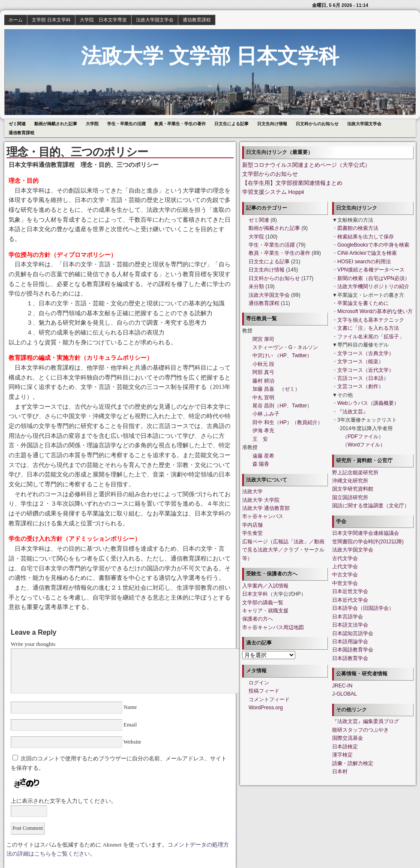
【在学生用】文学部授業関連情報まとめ (292, 183)
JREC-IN (342, 686)
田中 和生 (263, 422)
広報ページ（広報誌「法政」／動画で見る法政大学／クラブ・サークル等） (283, 550)
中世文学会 (345, 583)
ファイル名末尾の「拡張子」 (371, 337)
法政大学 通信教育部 (266, 508)
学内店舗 (252, 525)
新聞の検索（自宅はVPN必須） (373, 278)
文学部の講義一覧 (263, 603)
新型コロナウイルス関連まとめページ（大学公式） (306, 165)
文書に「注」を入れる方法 (368, 328)
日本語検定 (345, 747)
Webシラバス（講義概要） (368, 403)
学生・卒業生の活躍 (126, 124)
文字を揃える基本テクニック (371, 320)
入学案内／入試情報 (265, 586)
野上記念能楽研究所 (355, 473)
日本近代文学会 (350, 600)
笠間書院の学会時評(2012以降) (368, 542)
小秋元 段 (263, 364)
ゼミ (290, 389)
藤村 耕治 (263, 381)
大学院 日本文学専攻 (103, 20)
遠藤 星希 (263, 456)
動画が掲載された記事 (56, 124)
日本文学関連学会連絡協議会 (366, 533)
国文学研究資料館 (353, 489)
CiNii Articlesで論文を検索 (367, 253)
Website (132, 742)
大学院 (92, 124)
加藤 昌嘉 (263, 389)
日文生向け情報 (272, 124)
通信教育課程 (197, 20)
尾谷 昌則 (263, 406)
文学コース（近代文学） (366, 370)
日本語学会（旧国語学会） (363, 608)
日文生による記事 (231, 124)
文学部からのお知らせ (270, 174)
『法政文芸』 (353, 412)
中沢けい (263, 356)
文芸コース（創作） (360, 386)
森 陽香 (261, 464)
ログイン (259, 683)
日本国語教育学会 (353, 650)
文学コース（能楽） (360, 362)
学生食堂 (252, 533)
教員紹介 (307, 422)
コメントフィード (269, 699)
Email (130, 725)
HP (283, 356)
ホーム (16, 20)
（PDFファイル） (363, 437)
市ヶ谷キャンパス (263, 516)
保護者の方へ (258, 619)
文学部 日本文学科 (51, 20)
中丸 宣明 (263, 398)
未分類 (256, 286)
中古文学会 (345, 575)
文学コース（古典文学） (366, 353)
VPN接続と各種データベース (371, 270)
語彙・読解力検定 (353, 763)
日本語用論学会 (350, 642)
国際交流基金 (348, 738)
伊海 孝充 (263, 431)
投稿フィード (264, 691)
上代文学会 (345, 567)
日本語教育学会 (350, 658)
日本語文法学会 (350, 625)
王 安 (260, 439)
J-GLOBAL (345, 694)
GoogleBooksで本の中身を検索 (373, 245)
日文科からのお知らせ (317, 124)
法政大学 (252, 491)
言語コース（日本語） (363, 378)
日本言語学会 (348, 617)
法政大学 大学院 (261, 500)
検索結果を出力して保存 (366, 237)
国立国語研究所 (350, 497)
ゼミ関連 (17, 124)
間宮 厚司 (263, 339)
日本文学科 (255, 594)
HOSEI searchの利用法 (364, 262)
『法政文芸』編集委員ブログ (366, 721)
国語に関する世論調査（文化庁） (371, 506)
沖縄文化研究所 (350, 481)
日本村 (340, 772)
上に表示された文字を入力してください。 (64, 801)
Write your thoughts (33, 644)
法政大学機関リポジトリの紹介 (373, 286)
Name (130, 707)
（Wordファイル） (364, 445)
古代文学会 (345, 558)
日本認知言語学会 (353, 633)
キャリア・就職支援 (265, 611)
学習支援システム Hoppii (273, 192)
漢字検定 (342, 755)
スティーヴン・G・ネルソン (285, 347)
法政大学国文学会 (155, 20)
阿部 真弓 (263, 372)
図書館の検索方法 (358, 228)
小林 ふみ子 (266, 414)
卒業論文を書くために (363, 303)
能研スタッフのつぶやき (360, 730)
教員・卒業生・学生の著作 (180, 124)
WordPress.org (266, 708)
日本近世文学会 (350, 591)
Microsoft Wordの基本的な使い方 (375, 311)
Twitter (299, 356)
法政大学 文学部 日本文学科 (210, 56)
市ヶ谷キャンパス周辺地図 (273, 627)
